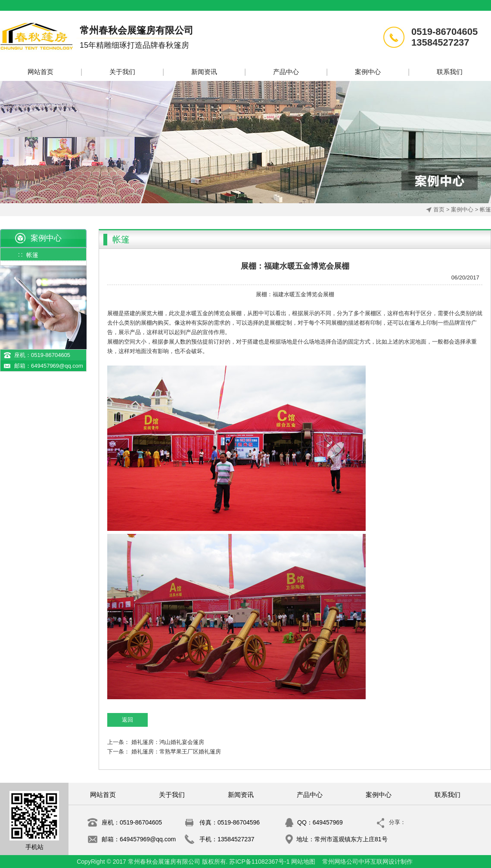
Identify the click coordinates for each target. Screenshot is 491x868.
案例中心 (462, 209)
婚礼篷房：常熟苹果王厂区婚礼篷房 (176, 752)
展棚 (261, 294)
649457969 (328, 822)
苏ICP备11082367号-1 (259, 862)
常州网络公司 (340, 862)
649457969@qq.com (57, 366)
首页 (439, 209)
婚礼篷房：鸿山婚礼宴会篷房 (168, 742)
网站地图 (303, 862)
